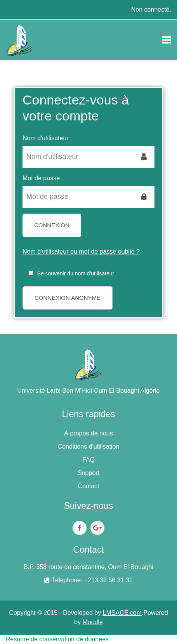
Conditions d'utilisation (89, 446)
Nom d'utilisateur (46, 138)
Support (88, 473)
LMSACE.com (122, 613)
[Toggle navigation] (167, 40)
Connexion (52, 225)
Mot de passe (41, 178)
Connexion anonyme (68, 298)
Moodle (92, 622)
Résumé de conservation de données (57, 639)
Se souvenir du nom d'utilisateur (75, 273)
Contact (88, 486)
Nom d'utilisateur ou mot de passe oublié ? (81, 252)
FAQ (88, 460)
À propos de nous (88, 433)
